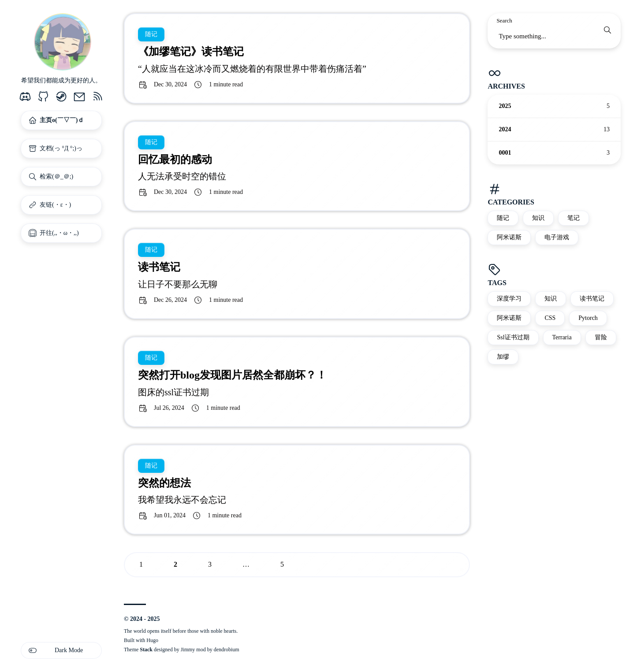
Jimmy (188, 650)
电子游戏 (557, 237)
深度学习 (509, 299)
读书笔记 (592, 299)
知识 (538, 218)
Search (504, 21)
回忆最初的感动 (175, 160)
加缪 (503, 357)
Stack (146, 650)
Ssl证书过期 (513, 337)
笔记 (574, 218)
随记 (503, 218)
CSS (550, 318)
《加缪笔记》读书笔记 (191, 52)
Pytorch (588, 318)
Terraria (562, 337)
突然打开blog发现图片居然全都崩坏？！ (232, 375)
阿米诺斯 (509, 237)
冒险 (601, 337)
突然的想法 (164, 483)
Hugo (152, 640)
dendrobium (227, 650)
